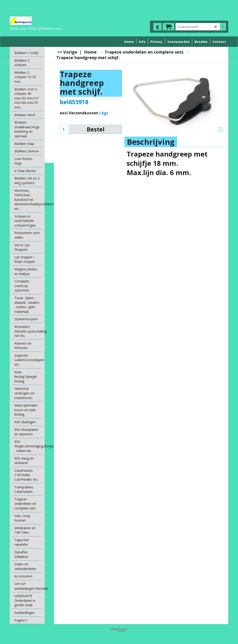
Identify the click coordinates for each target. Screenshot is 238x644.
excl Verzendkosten (79, 113)
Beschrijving (151, 142)
